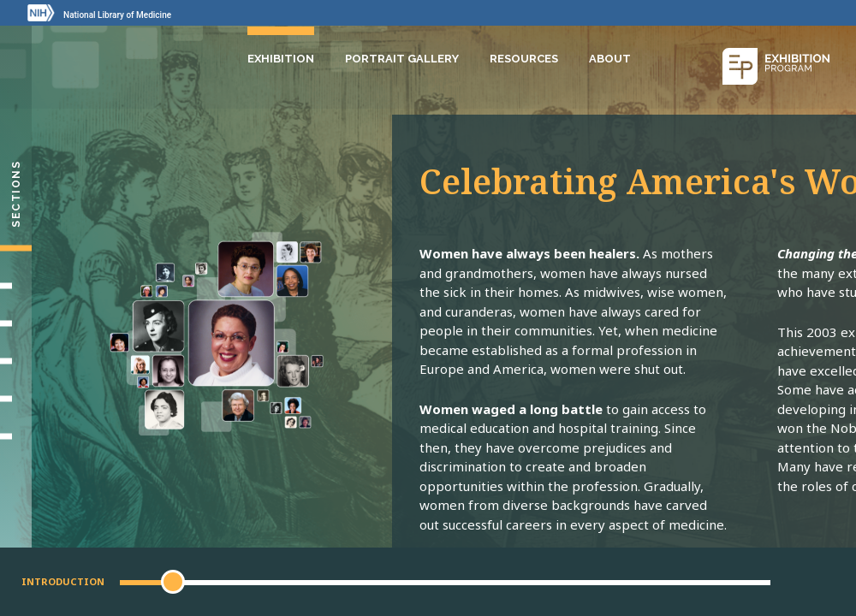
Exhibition (281, 58)
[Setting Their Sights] (16, 286)
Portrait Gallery (402, 58)
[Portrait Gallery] (16, 436)
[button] (173, 582)
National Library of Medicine (117, 15)
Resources (524, 58)
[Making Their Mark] (16, 323)
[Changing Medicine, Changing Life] (16, 361)
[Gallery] (16, 399)
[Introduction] (16, 248)
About (610, 58)
